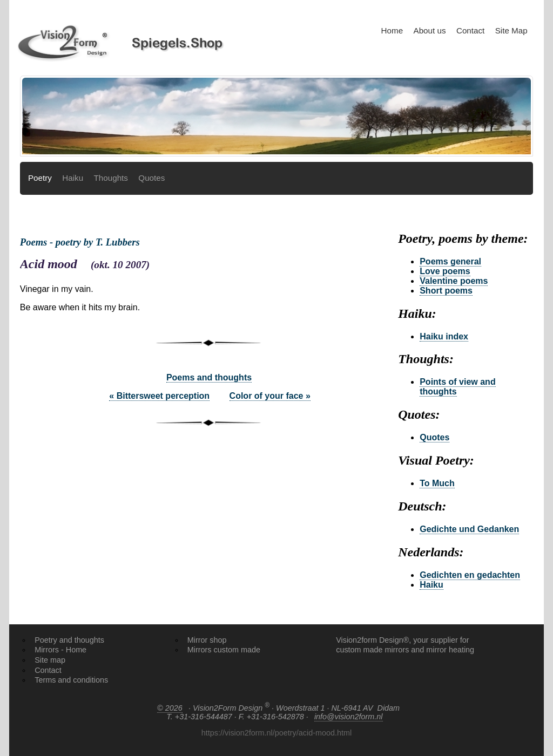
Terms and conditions (71, 680)
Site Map (511, 30)
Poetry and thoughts (69, 640)
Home (392, 30)
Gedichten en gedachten (470, 575)
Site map (50, 660)
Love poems (445, 271)
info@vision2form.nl (349, 717)
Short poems (446, 291)
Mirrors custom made (224, 650)
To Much (437, 483)
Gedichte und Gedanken (469, 529)
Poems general (450, 261)
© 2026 (170, 708)
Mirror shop (207, 640)
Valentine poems (454, 281)
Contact (470, 30)
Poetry (40, 178)
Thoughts (111, 178)
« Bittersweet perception (159, 396)
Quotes (151, 178)
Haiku (73, 178)
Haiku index (444, 336)
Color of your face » (270, 396)
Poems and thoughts (209, 377)
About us (430, 30)
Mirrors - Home (60, 650)
